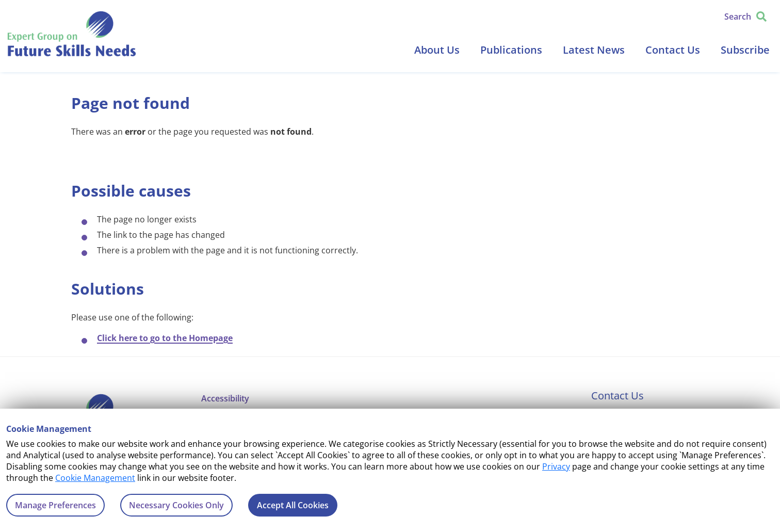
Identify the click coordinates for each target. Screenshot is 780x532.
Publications (511, 50)
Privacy (556, 466)
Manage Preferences (55, 505)
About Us (437, 50)
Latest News (594, 50)
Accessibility (225, 398)
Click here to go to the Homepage (165, 338)
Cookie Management (95, 478)
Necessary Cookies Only (176, 505)
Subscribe (745, 50)
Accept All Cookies (293, 505)
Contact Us (673, 50)
